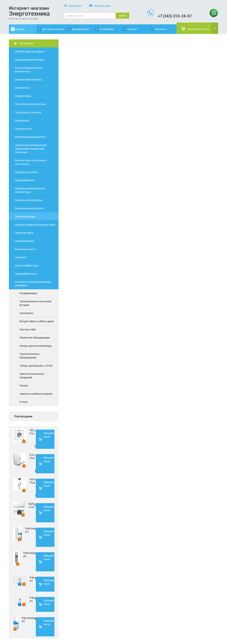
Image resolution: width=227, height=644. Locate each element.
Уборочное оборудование (35, 338)
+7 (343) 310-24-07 (175, 16)
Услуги (23, 402)
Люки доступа (23, 129)
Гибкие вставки (24, 233)
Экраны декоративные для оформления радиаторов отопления (31, 149)
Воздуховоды (23, 96)
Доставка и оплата (53, 29)
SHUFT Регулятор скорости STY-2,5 (32, 432)
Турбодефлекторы (26, 274)
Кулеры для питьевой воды (36, 346)
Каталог (20, 29)
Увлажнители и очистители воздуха (35, 303)
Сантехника (26, 313)
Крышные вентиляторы (29, 200)
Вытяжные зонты (25, 249)
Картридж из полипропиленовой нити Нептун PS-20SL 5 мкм (28, 619)
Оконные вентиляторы (28, 79)
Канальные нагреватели (29, 208)
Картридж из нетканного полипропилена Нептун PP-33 (32, 579)
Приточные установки (28, 112)
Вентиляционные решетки (30, 137)
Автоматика (22, 121)
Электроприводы (25, 216)
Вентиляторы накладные (30, 51)
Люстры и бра (28, 329)
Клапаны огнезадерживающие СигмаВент (33, 284)
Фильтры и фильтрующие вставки (35, 225)
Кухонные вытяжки (26, 172)
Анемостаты (22, 88)
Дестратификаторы (27, 265)
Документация (81, 29)
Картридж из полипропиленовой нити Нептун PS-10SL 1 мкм (30, 530)
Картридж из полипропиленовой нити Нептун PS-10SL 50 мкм (29, 554)
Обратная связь (100, 6)
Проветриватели (25, 180)
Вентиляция (27, 43)
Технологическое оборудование (29, 356)
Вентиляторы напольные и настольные (31, 162)
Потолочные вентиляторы (30, 104)
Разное (24, 385)
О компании (106, 29)
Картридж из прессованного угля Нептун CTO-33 (32, 599)
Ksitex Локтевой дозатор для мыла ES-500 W (32, 456)
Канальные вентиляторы (30, 60)
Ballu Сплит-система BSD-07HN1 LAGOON (31, 505)
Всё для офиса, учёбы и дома (37, 321)
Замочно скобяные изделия (36, 394)
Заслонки (21, 257)
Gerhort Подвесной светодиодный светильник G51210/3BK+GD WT (32, 481)
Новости (132, 29)
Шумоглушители (25, 241)
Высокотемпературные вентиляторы (29, 70)
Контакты (160, 29)
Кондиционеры (28, 293)
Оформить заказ (49, 435)
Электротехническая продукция (32, 376)
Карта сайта (73, 6)
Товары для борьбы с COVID (36, 366)
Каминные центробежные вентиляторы (30, 190)
